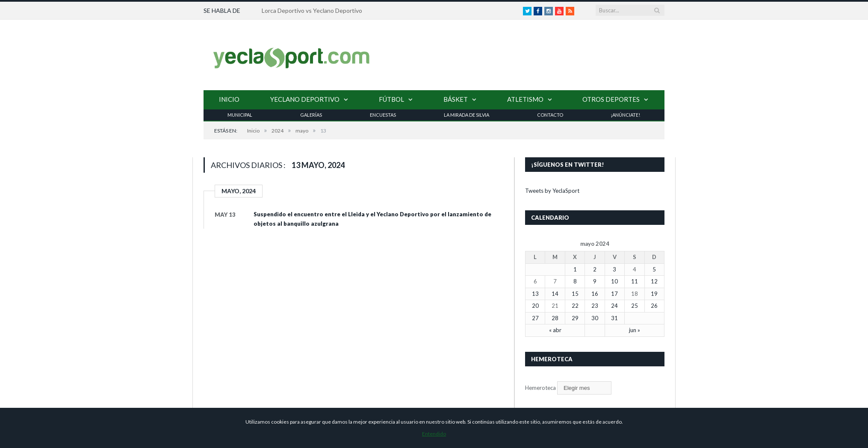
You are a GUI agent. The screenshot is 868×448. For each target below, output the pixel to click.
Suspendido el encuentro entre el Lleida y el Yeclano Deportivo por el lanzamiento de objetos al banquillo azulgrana (372, 219)
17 (614, 294)
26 (654, 306)
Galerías (311, 115)
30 (595, 318)
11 (635, 281)
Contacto (550, 115)
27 (535, 318)
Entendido (434, 434)
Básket (456, 99)
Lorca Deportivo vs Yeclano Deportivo (312, 10)
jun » (635, 330)
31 (614, 318)
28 (555, 318)
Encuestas (383, 115)
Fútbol (391, 99)
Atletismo (525, 99)
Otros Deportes (611, 99)
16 (595, 294)
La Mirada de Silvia (466, 115)
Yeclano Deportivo (305, 99)
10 (614, 281)
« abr (555, 330)
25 (635, 306)
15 (575, 294)
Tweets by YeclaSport (552, 191)
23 (595, 306)
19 (654, 294)
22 (575, 306)
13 (535, 294)
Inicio (229, 99)
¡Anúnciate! (625, 115)
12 (654, 281)
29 (575, 318)
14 (555, 294)
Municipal (240, 115)
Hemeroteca (540, 388)
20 (535, 306)
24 (614, 306)
